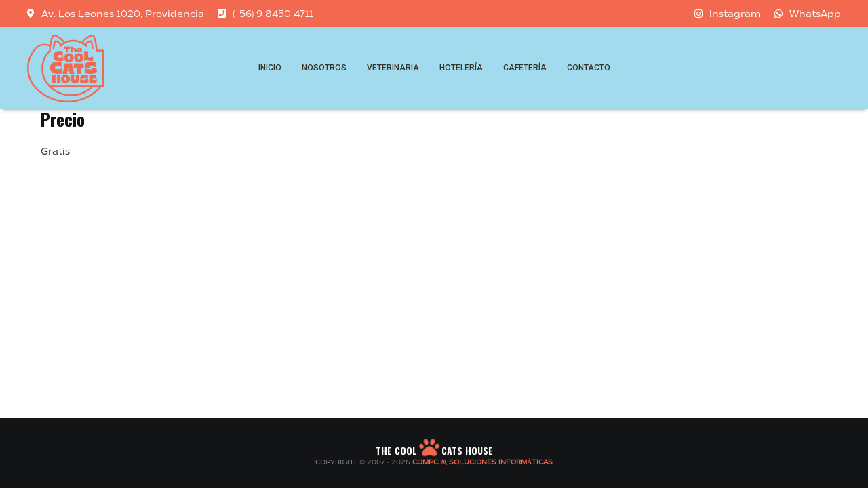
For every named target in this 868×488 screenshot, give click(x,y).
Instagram (728, 14)
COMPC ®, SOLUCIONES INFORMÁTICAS (482, 463)
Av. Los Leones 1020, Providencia (116, 14)
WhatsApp (808, 14)
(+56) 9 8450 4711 (265, 14)
